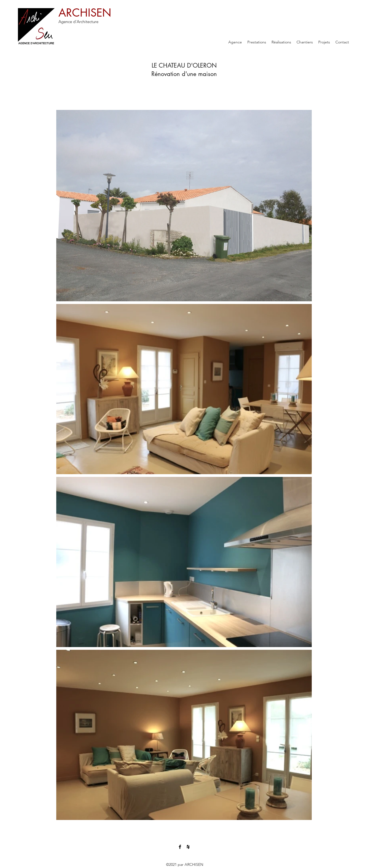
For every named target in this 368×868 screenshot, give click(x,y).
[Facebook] (180, 847)
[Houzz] (188, 847)
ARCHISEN (85, 13)
